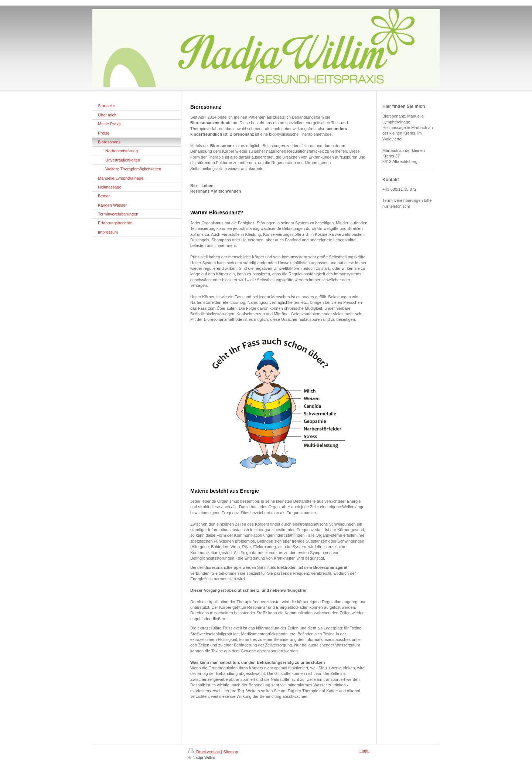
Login (364, 751)
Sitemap (231, 752)
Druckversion (205, 752)
